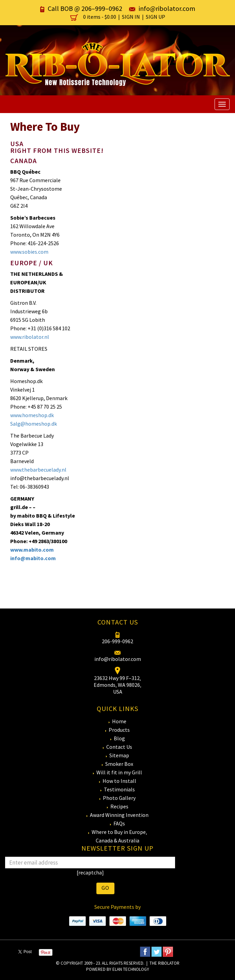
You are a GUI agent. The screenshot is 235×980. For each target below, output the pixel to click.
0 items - (94, 17)
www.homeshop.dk (32, 415)
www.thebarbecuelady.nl (38, 470)
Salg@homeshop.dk (34, 424)
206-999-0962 (117, 641)
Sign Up (155, 17)
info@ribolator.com (167, 8)
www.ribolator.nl (30, 337)
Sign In (131, 17)
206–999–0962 (102, 8)
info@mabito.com (33, 558)
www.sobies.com (29, 252)
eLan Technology (131, 969)
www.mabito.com (32, 550)
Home (119, 721)
